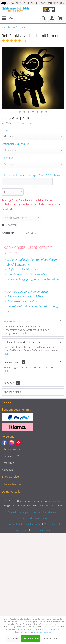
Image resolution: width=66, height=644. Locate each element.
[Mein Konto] (52, 18)
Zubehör (12, 383)
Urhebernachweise (38, 518)
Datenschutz (21, 530)
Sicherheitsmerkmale (16, 321)
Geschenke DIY (10, 456)
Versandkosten (56, 501)
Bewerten (9, 225)
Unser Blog (8, 463)
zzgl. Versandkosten (22, 123)
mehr (24, 333)
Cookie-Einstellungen (18, 512)
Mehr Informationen (43, 632)
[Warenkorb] (60, 18)
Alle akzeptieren (31, 639)
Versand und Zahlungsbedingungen (22, 524)
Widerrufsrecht (52, 524)
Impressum (45, 530)
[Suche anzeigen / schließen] (43, 18)
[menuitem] (9, 18)
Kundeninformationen (44, 512)
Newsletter (8, 470)
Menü (9, 18)
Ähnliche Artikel (13, 392)
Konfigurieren (51, 639)
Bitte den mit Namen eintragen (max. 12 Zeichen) (31, 175)
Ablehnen (13, 639)
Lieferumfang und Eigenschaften (23, 342)
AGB (34, 530)
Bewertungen (12, 362)
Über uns (20, 518)
